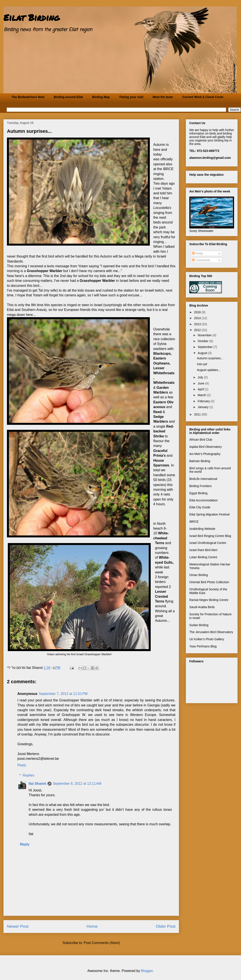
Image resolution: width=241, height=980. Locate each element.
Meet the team (163, 97)
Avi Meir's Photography (205, 454)
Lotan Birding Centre (203, 557)
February (204, 401)
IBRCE (194, 522)
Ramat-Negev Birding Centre (209, 600)
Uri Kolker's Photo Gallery (207, 639)
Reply (22, 765)
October (203, 341)
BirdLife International (203, 479)
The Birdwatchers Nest (28, 97)
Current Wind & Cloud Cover (203, 97)
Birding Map (101, 97)
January (203, 407)
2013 (198, 324)
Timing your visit (131, 97)
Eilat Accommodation (204, 500)
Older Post (166, 926)
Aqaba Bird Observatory (206, 447)
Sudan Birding (199, 625)
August (203, 353)
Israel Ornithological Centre (208, 543)
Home (92, 926)
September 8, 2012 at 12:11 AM (77, 784)
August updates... (209, 370)
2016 (198, 312)
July (201, 377)
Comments (201, 260)
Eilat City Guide (200, 507)
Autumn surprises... (210, 358)
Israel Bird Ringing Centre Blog (210, 536)
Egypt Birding (198, 493)
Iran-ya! (202, 364)
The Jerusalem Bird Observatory (211, 632)
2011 (198, 414)
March (202, 395)
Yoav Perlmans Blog (203, 646)
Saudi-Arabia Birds (202, 607)
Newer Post (18, 926)
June (201, 383)
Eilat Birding (31, 17)
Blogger (147, 971)
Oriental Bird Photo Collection (209, 582)
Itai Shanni (37, 784)
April (201, 389)
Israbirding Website (202, 529)
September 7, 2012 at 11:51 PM (63, 694)
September (205, 347)
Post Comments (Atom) (102, 943)
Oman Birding (199, 575)
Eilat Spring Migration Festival (209, 514)
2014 (198, 318)
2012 (198, 330)
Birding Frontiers (201, 486)
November (205, 335)
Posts (197, 253)
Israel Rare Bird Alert (203, 550)
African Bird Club (201, 440)
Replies (29, 775)
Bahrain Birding (200, 461)
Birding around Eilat (68, 97)
